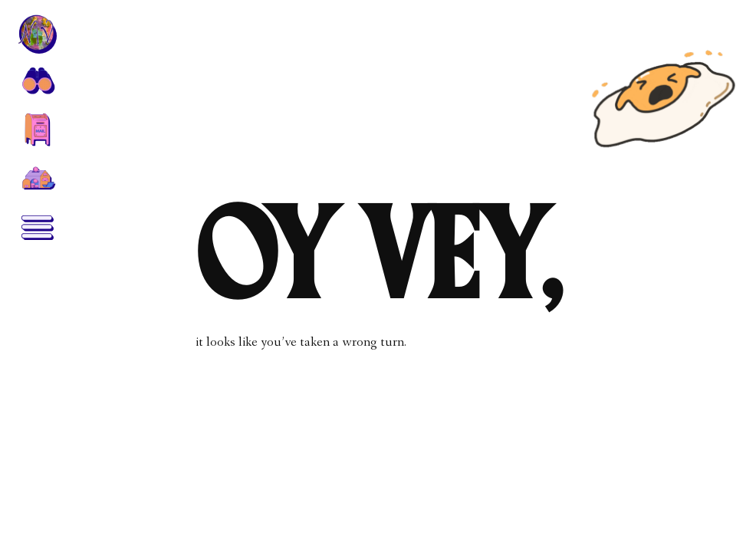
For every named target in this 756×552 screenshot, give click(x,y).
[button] (37, 80)
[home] (37, 34)
